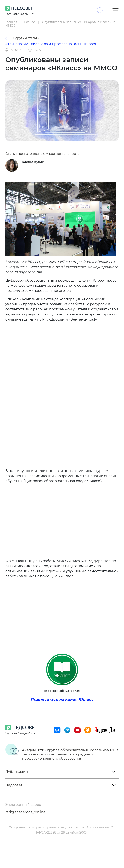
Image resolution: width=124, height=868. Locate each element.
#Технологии (17, 44)
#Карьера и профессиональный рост (64, 44)
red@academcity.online (25, 812)
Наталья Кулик (32, 162)
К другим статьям (22, 38)
